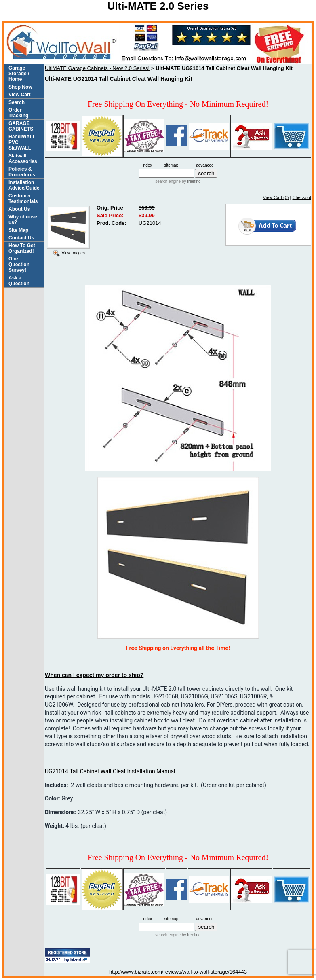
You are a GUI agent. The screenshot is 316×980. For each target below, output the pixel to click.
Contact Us (21, 238)
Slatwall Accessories (23, 159)
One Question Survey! (19, 265)
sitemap (171, 165)
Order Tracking (18, 113)
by (191, 181)
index (147, 165)
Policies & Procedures (22, 172)
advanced (205, 165)
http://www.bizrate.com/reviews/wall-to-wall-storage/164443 (178, 972)
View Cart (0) (276, 197)
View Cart (19, 95)
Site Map (18, 230)
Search (17, 102)
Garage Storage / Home (19, 74)
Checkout (302, 197)
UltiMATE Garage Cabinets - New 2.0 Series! (97, 68)
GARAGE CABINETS (21, 126)
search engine (168, 181)
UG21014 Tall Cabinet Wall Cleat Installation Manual (110, 771)
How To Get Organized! (22, 248)
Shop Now (20, 87)
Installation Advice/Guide (24, 185)
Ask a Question (19, 281)
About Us (19, 209)
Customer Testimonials (23, 199)
